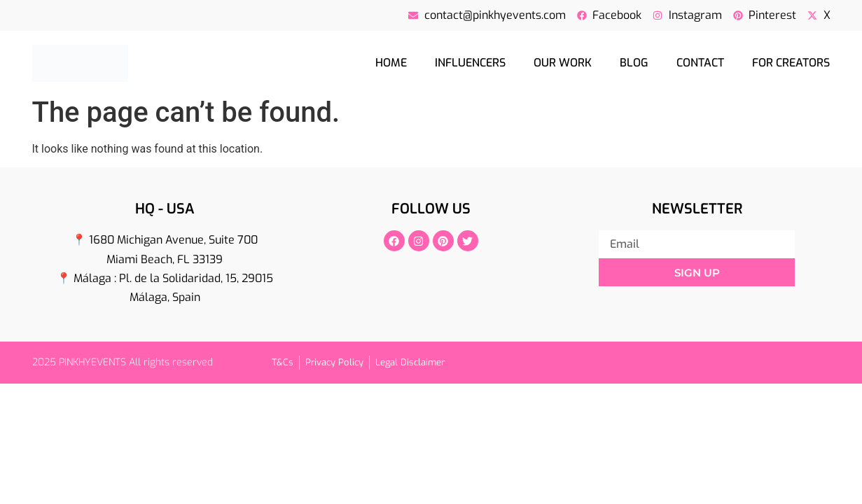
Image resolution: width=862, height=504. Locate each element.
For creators (791, 63)
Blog (634, 63)
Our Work (563, 63)
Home (391, 63)
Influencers (470, 63)
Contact (700, 63)
